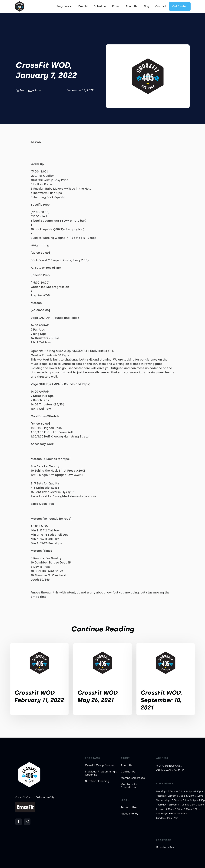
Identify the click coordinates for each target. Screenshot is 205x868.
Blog (146, 6)
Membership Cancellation (129, 786)
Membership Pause (133, 778)
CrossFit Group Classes (100, 765)
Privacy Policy (129, 814)
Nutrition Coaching (97, 781)
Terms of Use (129, 807)
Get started (180, 6)
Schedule (100, 6)
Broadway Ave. (165, 847)
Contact (161, 6)
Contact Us (128, 772)
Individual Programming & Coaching (101, 773)
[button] (64, 6)
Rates (116, 6)
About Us (131, 6)
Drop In (83, 6)
